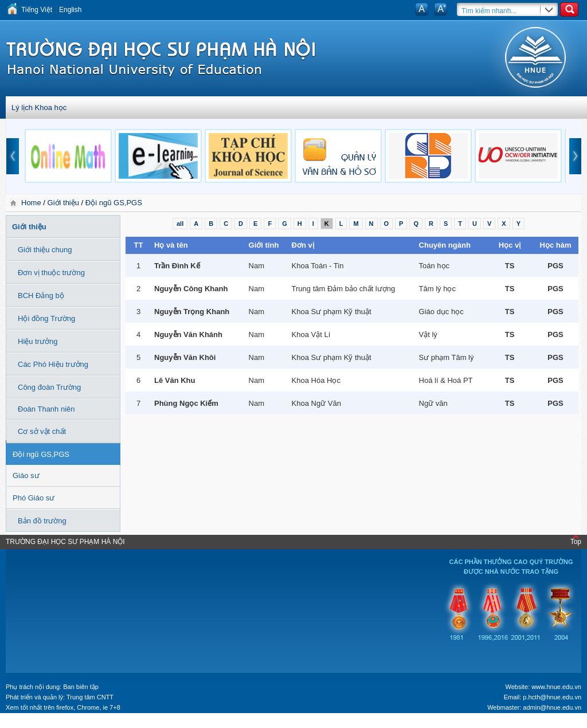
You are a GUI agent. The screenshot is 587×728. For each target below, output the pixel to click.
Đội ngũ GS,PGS (114, 203)
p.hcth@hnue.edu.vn (552, 697)
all (180, 224)
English (70, 10)
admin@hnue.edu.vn (552, 707)
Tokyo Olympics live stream (42, 724)
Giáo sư (26, 475)
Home (32, 203)
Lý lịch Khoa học (39, 107)
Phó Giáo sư (34, 498)
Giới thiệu (63, 203)
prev (13, 156)
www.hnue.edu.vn (556, 687)
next (576, 156)
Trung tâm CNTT (90, 697)
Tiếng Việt (37, 10)
